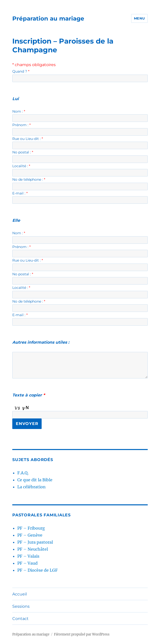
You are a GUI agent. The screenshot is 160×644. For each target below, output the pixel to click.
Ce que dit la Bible (35, 480)
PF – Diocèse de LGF (37, 570)
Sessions (21, 606)
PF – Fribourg (31, 528)
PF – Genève (30, 535)
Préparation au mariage (48, 19)
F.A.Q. (23, 473)
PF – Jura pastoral (35, 542)
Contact (20, 619)
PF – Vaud (27, 563)
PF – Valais (28, 556)
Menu (139, 18)
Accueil (20, 594)
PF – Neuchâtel (33, 549)
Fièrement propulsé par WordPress (82, 634)
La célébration (31, 487)
